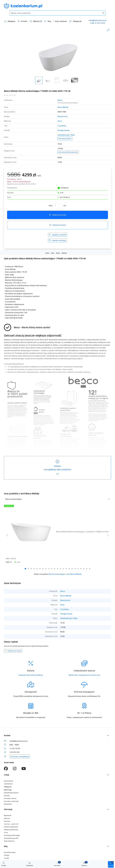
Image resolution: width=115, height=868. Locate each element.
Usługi (6, 775)
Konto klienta (9, 781)
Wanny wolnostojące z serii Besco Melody (65, 574)
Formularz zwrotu (10, 798)
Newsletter (8, 804)
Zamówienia (8, 784)
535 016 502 (15, 752)
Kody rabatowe (60, 21)
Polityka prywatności (11, 830)
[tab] (25, 569)
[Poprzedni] (7, 536)
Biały (73, 135)
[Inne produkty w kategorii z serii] (57, 499)
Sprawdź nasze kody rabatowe (31, 675)
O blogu (7, 855)
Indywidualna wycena (11, 793)
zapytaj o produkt (57, 235)
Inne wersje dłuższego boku (68, 152)
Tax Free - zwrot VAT (11, 824)
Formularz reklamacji (11, 801)
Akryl (60, 121)
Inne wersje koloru (65, 138)
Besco (60, 100)
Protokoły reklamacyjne (12, 835)
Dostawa (7, 821)
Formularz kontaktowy (20, 757)
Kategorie (10, 21)
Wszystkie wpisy (10, 852)
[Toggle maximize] (108, 30)
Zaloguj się (75, 21)
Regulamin (8, 815)
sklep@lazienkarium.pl (98, 20)
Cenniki (6, 858)
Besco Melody (63, 107)
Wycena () (36, 21)
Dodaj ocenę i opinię (13, 651)
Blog (48, 21)
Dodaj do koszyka (58, 215)
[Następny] (108, 536)
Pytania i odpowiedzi (11, 827)
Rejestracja (8, 790)
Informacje (8, 809)
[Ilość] (58, 206)
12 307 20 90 (15, 748)
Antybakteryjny (63, 135)
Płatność (7, 818)
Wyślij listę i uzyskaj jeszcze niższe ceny (84, 675)
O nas (6, 832)
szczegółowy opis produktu (57, 468)
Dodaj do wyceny (57, 225)
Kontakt (23, 21)
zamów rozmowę (57, 240)
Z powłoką (62, 126)
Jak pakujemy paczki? (11, 838)
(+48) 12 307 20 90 (97, 23)
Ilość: (51, 206)
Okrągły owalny (64, 130)
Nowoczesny (62, 116)
